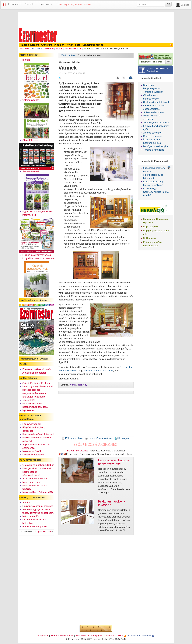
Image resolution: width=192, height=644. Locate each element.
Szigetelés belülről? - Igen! (36, 383)
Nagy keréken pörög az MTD (38, 492)
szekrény (82, 385)
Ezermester (14, 4)
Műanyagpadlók (31, 516)
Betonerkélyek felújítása (35, 407)
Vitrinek (26, 503)
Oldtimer (59, 45)
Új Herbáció (150, 238)
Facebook (37, 48)
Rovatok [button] (30, 4)
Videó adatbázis (73, 48)
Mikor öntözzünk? (32, 482)
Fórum (69, 45)
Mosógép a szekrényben (156, 146)
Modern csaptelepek (33, 455)
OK (168, 4)
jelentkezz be (45, 531)
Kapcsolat (43, 636)
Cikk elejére (122, 438)
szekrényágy (150, 188)
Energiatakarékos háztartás (37, 369)
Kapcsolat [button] (46, 4)
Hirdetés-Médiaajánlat (62, 636)
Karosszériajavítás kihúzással (38, 434)
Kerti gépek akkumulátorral (37, 468)
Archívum (47, 45)
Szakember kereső (93, 45)
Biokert (26, 60)
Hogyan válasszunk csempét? (38, 506)
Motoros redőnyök (32, 451)
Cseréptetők (29, 400)
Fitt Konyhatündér (119, 48)
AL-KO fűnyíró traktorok (35, 479)
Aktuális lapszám (29, 45)
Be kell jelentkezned (78, 451)
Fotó (78, 45)
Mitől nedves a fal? (32, 403)
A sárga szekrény (152, 133)
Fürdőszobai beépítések (35, 526)
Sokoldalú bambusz (154, 112)
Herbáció (88, 48)
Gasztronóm (101, 48)
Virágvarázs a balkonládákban (38, 465)
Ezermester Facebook (141, 636)
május (72, 55)
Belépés (185, 5)
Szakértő (49, 48)
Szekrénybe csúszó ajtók (156, 122)
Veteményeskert (31, 100)
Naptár (59, 48)
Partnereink (110, 636)
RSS (122, 636)
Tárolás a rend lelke (154, 150)
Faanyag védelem (32, 424)
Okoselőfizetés (30, 140)
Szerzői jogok (95, 636)
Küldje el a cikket (72, 438)
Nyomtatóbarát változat (99, 438)
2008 (63, 55)
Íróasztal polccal (152, 140)
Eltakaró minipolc (152, 143)
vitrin (73, 385)
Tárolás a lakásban (153, 92)
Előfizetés (25, 48)
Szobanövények (31, 171)
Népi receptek (151, 227)
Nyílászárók (29, 410)
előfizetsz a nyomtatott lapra (98, 371)
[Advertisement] (96, 20)
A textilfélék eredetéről (34, 373)
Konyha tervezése (153, 136)
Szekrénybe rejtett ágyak (156, 102)
